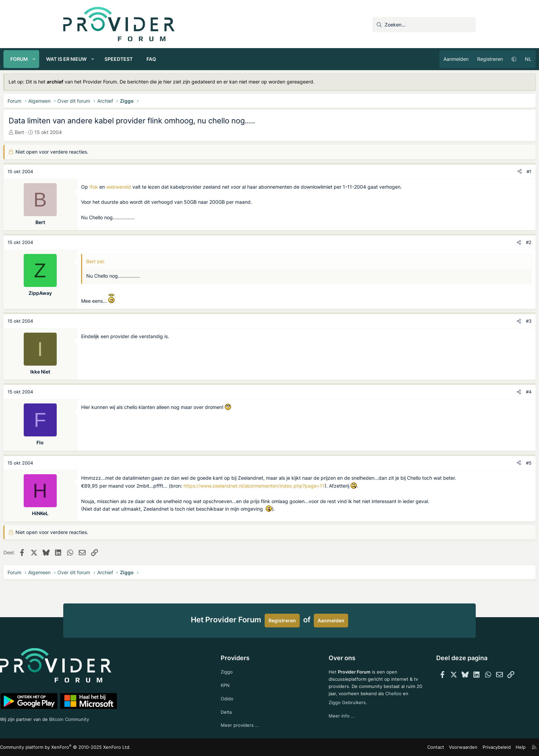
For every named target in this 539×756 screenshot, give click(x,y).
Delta (239, 711)
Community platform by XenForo (122, 747)
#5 (469, 463)
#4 (469, 392)
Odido (240, 697)
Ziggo (240, 669)
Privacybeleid (436, 747)
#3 (469, 321)
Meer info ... (329, 721)
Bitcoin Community (136, 718)
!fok (153, 187)
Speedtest (178, 59)
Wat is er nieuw (126, 59)
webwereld (178, 187)
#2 (469, 242)
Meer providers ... (253, 725)
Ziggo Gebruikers (360, 708)
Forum (79, 59)
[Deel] (460, 172)
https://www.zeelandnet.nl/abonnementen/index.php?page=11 (314, 493)
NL (468, 59)
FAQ (211, 59)
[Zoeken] (424, 25)
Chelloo (324, 708)
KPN (238, 683)
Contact (380, 747)
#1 (469, 171)
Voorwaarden (405, 747)
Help (458, 747)
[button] (94, 59)
